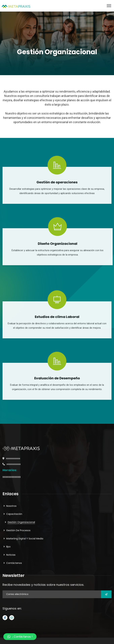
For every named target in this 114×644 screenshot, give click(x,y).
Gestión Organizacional (21, 522)
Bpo (8, 547)
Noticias (11, 555)
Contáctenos (14, 563)
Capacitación (14, 514)
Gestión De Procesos (18, 530)
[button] (20, 637)
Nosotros (11, 506)
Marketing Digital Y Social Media (25, 539)
